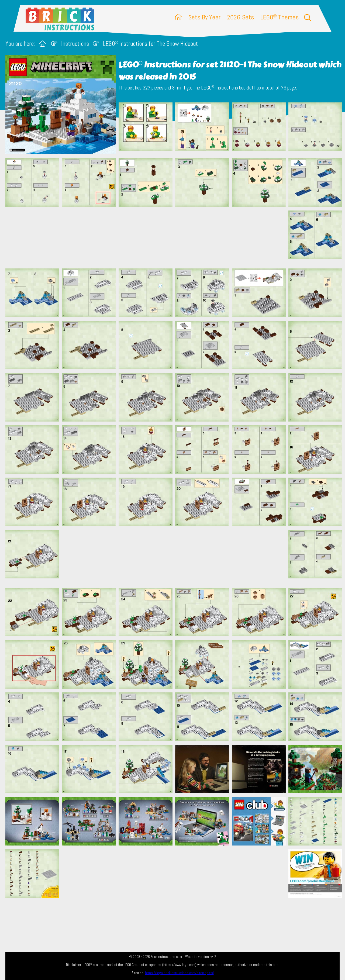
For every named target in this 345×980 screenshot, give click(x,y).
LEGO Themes (280, 17)
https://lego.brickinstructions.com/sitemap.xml (179, 973)
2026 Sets (240, 17)
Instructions (75, 44)
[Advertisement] (175, 237)
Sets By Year (204, 17)
